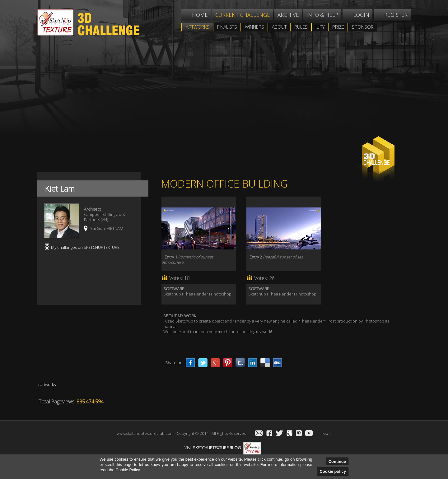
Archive (288, 15)
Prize (338, 27)
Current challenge (243, 15)
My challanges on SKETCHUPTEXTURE (85, 247)
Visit (223, 448)
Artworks (198, 27)
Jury (320, 27)
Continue (337, 461)
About (279, 27)
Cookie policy (333, 471)
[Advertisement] (182, 91)
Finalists (227, 27)
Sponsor (363, 27)
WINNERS (254, 27)
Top (326, 433)
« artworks (47, 384)
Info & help (322, 15)
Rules (301, 27)
